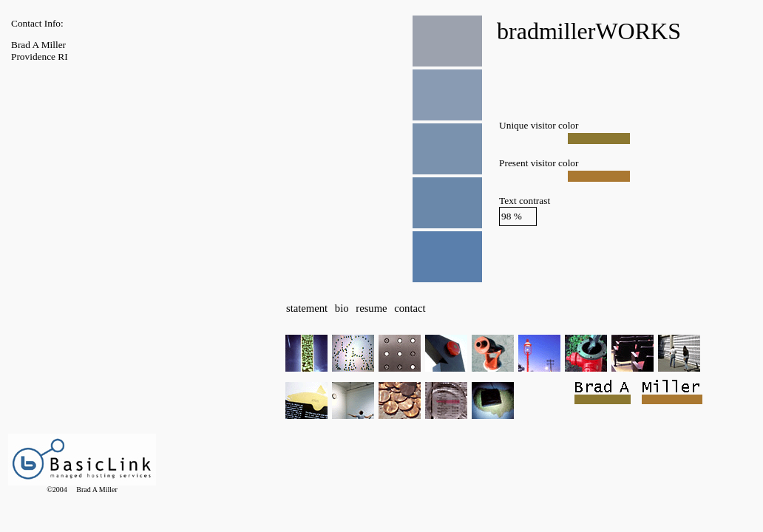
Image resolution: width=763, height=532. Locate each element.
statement (307, 308)
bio (342, 308)
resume (371, 308)
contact (410, 308)
